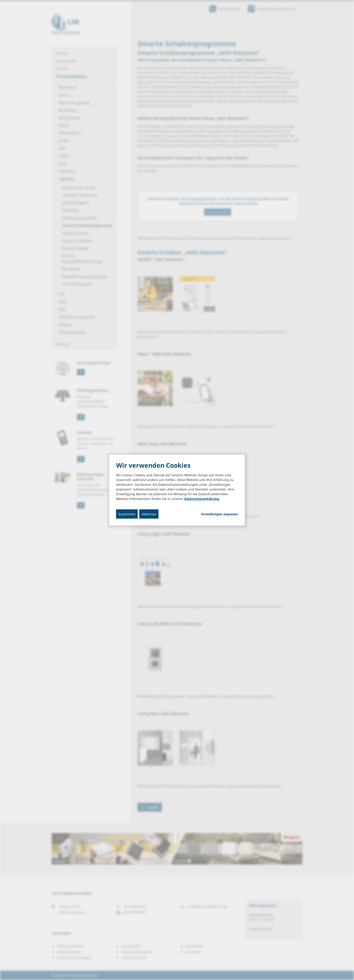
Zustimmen (127, 514)
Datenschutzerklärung (202, 498)
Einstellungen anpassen (220, 514)
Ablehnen (149, 514)
